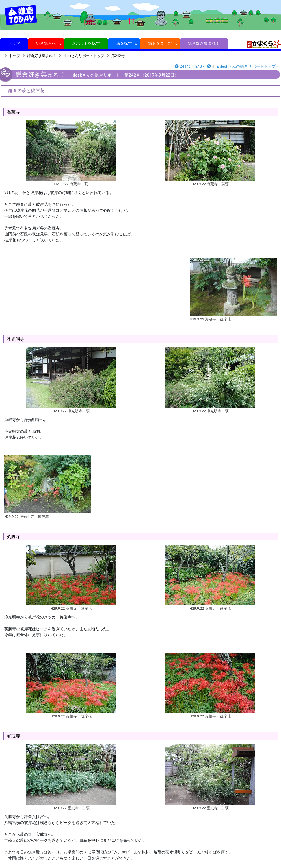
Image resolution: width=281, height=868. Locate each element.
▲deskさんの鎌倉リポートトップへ (248, 66)
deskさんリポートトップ (84, 56)
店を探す (124, 43)
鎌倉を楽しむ (160, 43)
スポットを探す (86, 43)
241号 (182, 66)
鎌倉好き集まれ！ (204, 43)
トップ (14, 43)
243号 (203, 66)
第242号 (118, 56)
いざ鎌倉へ (46, 43)
